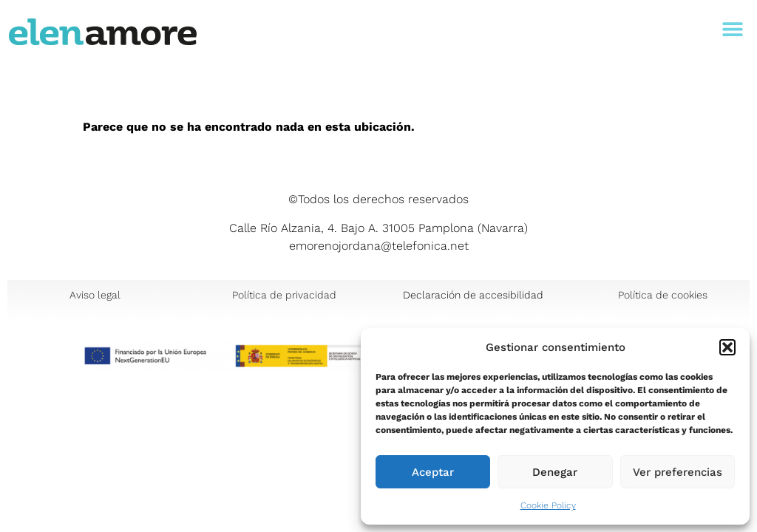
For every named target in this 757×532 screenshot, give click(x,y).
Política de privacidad (284, 295)
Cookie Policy (548, 505)
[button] (727, 347)
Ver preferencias (678, 472)
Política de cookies (663, 295)
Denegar (555, 472)
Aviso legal (95, 295)
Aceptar (433, 472)
